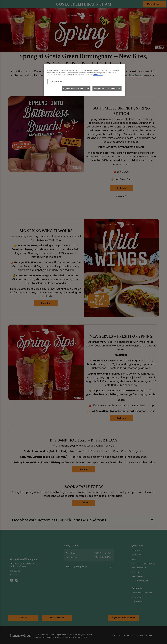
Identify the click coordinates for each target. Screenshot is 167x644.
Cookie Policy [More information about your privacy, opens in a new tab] (98, 75)
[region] (84, 80)
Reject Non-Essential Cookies (76, 89)
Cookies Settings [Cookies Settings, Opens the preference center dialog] (56, 82)
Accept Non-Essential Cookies (107, 89)
